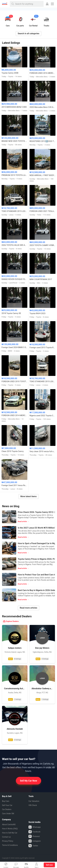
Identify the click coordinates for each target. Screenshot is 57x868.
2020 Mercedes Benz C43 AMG (42, 107)
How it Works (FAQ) (10, 829)
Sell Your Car (7, 805)
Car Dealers (7, 809)
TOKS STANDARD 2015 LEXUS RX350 (14, 211)
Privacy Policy (8, 841)
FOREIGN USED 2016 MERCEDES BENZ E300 (42, 73)
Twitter (33, 846)
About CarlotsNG (9, 824)
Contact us (6, 837)
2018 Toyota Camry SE (11, 313)
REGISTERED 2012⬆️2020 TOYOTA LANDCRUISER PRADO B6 (42, 141)
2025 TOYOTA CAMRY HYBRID (42, 245)
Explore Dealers (11, 621)
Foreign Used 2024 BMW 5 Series (14, 347)
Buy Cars (6, 801)
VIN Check (33, 805)
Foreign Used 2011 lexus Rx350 (14, 485)
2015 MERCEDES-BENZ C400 (14, 107)
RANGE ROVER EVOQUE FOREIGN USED (14, 279)
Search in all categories (29, 33)
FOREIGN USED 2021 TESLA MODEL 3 (42, 211)
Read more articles (28, 608)
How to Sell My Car (10, 833)
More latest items (29, 496)
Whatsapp (35, 827)
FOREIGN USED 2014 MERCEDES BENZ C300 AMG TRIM (14, 415)
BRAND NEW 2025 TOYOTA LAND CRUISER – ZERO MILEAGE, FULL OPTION (14, 141)
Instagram (35, 841)
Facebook (34, 832)
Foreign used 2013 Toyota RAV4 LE (42, 348)
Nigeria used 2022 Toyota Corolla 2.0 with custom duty (42, 416)
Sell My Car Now (29, 781)
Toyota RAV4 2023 (37, 313)
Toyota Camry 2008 (10, 73)
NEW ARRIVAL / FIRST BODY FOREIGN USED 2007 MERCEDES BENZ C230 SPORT (42, 175)
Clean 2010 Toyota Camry (13, 451)
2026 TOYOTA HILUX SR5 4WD (14, 245)
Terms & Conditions (10, 845)
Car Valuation (34, 801)
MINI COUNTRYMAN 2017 (41, 279)
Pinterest (34, 836)
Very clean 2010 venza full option (42, 451)
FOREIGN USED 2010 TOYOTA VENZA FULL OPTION (14, 381)
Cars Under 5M (8, 814)
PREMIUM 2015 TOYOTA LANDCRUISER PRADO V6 (14, 175)
